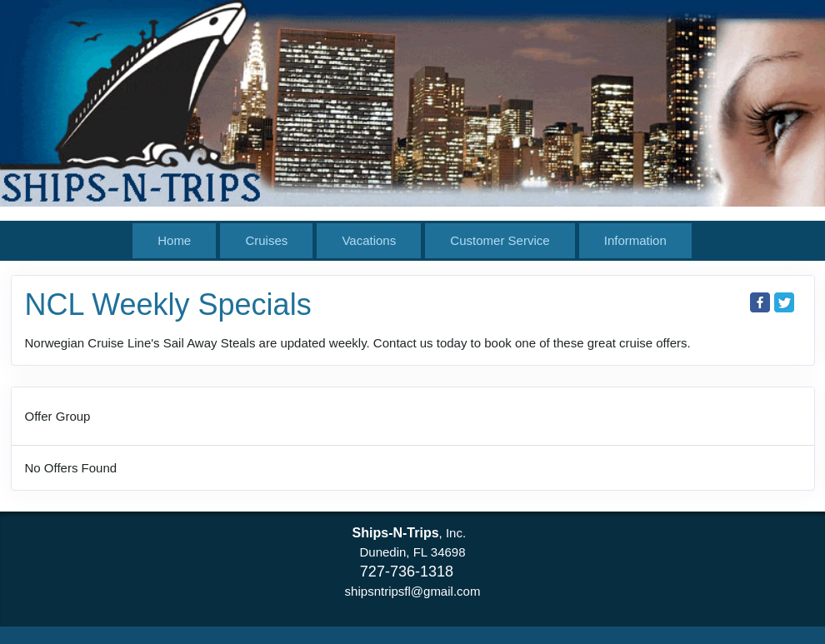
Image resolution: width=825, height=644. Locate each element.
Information (635, 240)
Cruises (266, 240)
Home (174, 240)
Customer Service (500, 240)
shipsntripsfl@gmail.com (413, 591)
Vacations (369, 240)
